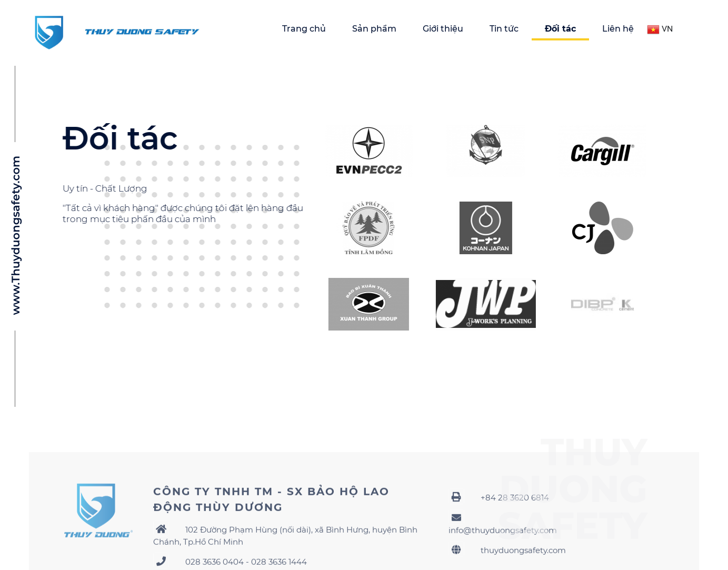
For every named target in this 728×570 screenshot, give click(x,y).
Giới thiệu (443, 29)
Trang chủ (304, 29)
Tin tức (504, 29)
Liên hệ (618, 29)
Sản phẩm (374, 29)
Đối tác (560, 29)
